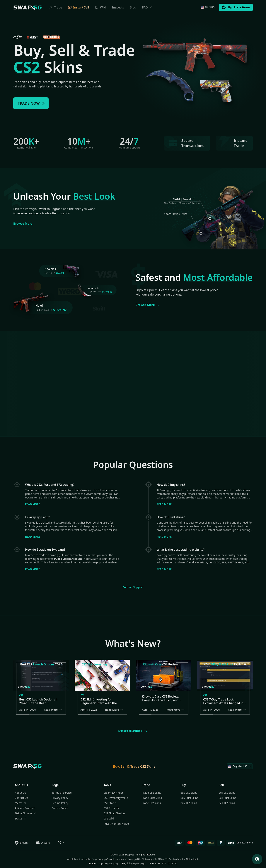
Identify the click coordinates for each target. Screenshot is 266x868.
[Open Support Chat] (257, 859)
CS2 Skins (148, 766)
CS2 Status (110, 803)
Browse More (25, 224)
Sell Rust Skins (227, 798)
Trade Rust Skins (152, 798)
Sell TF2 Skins (227, 803)
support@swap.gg (108, 863)
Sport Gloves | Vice (176, 214)
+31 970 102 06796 (167, 863)
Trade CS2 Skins (152, 793)
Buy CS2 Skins (189, 793)
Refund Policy (60, 803)
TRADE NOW (31, 103)
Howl (39, 306)
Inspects (118, 7)
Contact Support (133, 587)
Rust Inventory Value (116, 824)
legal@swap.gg (137, 863)
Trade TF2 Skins (151, 803)
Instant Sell (79, 7)
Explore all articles (133, 731)
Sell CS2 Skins (227, 793)
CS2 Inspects (111, 808)
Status (21, 818)
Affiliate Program (25, 808)
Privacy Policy (60, 798)
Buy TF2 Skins (189, 803)
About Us (20, 793)
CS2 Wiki (109, 818)
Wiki (101, 7)
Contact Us (21, 798)
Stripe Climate (25, 813)
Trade (56, 7)
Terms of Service (62, 793)
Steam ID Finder (113, 793)
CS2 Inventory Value (116, 798)
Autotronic (93, 288)
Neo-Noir (50, 269)
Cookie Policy (60, 808)
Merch (21, 803)
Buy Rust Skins (189, 798)
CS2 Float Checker (114, 813)
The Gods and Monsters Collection (182, 203)
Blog (133, 7)
